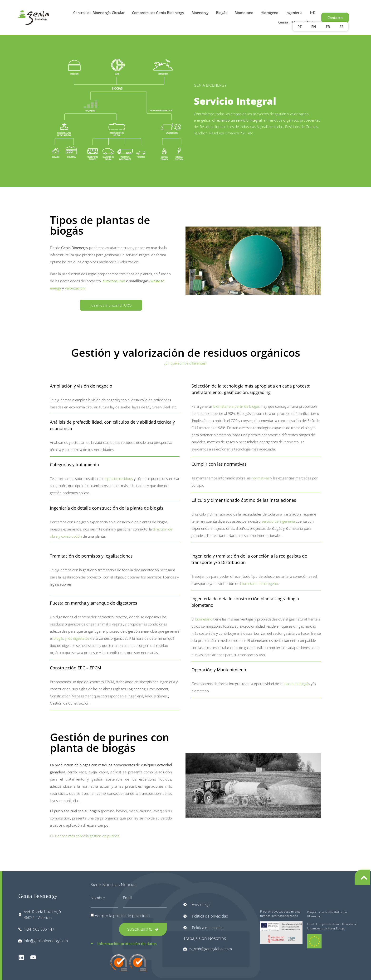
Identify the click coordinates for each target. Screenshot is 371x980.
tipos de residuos (119, 478)
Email (128, 898)
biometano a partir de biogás (237, 406)
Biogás (222, 13)
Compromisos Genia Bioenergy (158, 13)
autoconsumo (114, 281)
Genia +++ (287, 22)
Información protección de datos (127, 944)
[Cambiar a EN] (314, 27)
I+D (313, 13)
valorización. (76, 288)
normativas (260, 478)
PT (300, 27)
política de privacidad (132, 916)
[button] (129, 941)
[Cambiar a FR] (328, 27)
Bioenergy (200, 13)
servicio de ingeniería (278, 521)
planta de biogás (297, 684)
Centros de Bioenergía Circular (99, 13)
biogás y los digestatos (71, 638)
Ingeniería (294, 13)
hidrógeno (270, 583)
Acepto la (122, 916)
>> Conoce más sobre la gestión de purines (85, 836)
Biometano (244, 13)
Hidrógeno (269, 13)
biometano (249, 583)
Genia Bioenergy (38, 896)
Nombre (98, 898)
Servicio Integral (235, 101)
